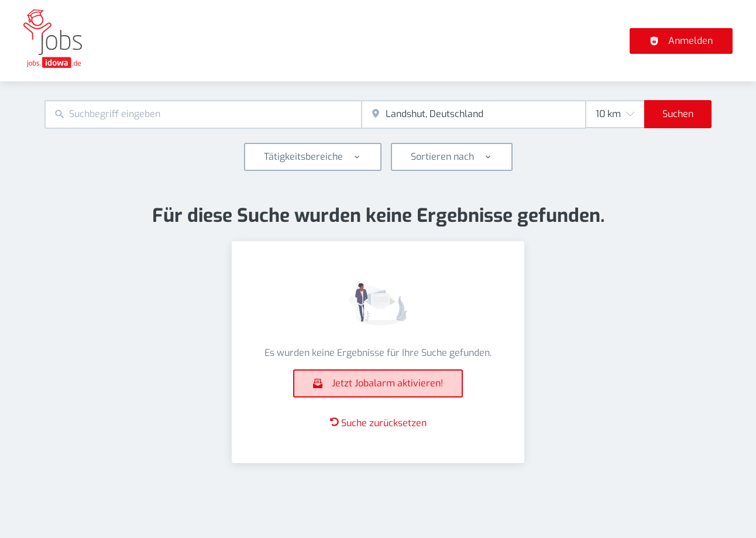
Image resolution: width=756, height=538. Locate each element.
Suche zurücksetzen (378, 423)
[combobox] (203, 114)
